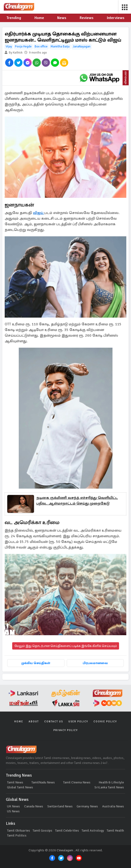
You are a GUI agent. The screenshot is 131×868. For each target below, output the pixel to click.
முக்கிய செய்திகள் (36, 663)
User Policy (78, 722)
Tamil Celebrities (67, 831)
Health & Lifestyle (111, 782)
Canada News (34, 806)
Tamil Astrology (93, 831)
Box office (41, 47)
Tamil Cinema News (77, 782)
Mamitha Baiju (60, 47)
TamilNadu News (43, 782)
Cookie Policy (105, 722)
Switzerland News (60, 806)
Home (19, 722)
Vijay (9, 47)
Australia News (113, 806)
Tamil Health (115, 831)
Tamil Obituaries (19, 831)
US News (13, 811)
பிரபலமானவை (95, 663)
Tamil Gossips (42, 831)
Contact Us (54, 722)
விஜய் (39, 213)
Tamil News (15, 782)
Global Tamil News (20, 787)
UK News (13, 806)
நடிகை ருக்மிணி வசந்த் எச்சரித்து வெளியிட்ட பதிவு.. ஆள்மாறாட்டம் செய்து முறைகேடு (77, 501)
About (34, 722)
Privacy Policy (66, 730)
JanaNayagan (82, 47)
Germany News (87, 806)
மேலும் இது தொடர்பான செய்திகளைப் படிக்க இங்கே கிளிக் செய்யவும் (66, 646)
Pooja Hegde (23, 47)
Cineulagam (65, 850)
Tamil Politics (17, 835)
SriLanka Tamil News (109, 787)
